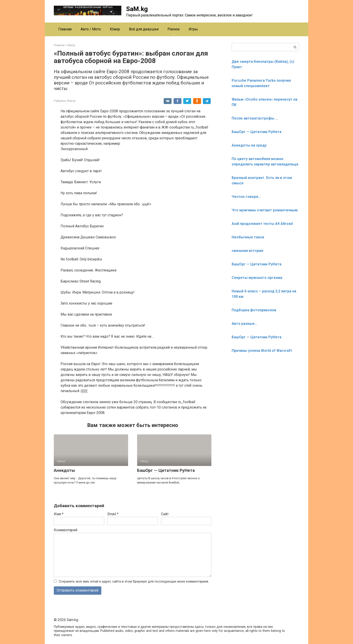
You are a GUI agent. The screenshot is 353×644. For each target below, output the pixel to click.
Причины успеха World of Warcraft (262, 351)
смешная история (247, 251)
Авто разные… (244, 324)
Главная (65, 29)
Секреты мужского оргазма (257, 278)
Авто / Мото (91, 29)
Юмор (115, 29)
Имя (59, 514)
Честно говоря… (246, 197)
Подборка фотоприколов (254, 310)
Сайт (165, 514)
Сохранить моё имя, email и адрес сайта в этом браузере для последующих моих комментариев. (134, 582)
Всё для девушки (144, 29)
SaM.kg (137, 9)
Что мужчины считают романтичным (265, 210)
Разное (174, 29)
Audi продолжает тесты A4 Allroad (262, 224)
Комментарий (66, 530)
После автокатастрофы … (255, 118)
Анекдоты (64, 470)
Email (113, 514)
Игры (193, 29)
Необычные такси (248, 237)
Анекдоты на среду (249, 145)
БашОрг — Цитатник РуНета (166, 470)
